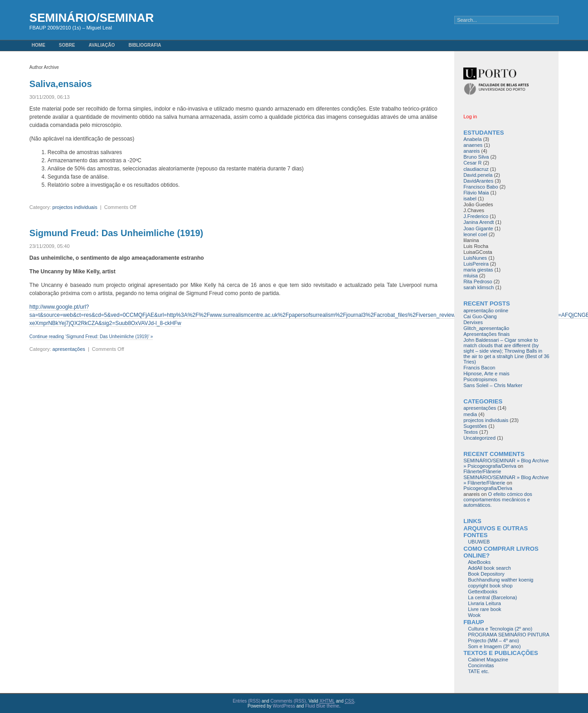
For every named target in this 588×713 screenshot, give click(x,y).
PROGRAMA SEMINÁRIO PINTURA (509, 635)
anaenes (473, 145)
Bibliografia (145, 45)
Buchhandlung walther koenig (501, 580)
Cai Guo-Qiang (480, 316)
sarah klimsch (479, 287)
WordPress (284, 706)
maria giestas (478, 270)
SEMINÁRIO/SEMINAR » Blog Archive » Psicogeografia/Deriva (506, 463)
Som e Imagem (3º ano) (494, 646)
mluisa (471, 276)
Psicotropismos (480, 379)
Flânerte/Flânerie (482, 471)
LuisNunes (475, 258)
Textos (471, 432)
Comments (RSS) (288, 701)
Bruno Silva (476, 157)
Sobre (67, 45)
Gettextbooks (483, 592)
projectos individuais (75, 207)
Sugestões (475, 426)
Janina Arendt (479, 222)
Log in (470, 116)
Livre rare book (484, 609)
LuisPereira (476, 264)
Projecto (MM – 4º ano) (493, 640)
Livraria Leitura (484, 603)
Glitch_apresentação (486, 328)
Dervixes (473, 322)
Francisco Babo (481, 187)
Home (39, 45)
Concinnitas (481, 665)
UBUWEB (479, 542)
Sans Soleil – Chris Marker (493, 385)
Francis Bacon (479, 368)
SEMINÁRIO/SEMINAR (92, 18)
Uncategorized (479, 438)
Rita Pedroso (478, 281)
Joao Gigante (478, 228)
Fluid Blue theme (322, 706)
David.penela (478, 175)
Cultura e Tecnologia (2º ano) (500, 629)
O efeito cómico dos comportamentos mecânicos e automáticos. (498, 500)
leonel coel (475, 234)
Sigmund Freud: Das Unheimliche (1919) (116, 233)
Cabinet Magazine (488, 660)
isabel (470, 199)
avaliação (102, 45)
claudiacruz (476, 169)
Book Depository (486, 574)
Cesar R (472, 163)
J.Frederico (476, 216)
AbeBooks (479, 562)
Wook (474, 615)
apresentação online (486, 310)
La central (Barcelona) (492, 597)
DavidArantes (478, 181)
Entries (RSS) (246, 701)
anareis (471, 151)
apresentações (69, 349)
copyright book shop (490, 586)
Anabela (472, 139)
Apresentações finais (486, 334)
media (470, 414)
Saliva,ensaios (61, 84)
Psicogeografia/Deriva (488, 488)
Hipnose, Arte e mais (486, 373)
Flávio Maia (476, 193)
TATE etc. (479, 671)
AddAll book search (489, 568)
